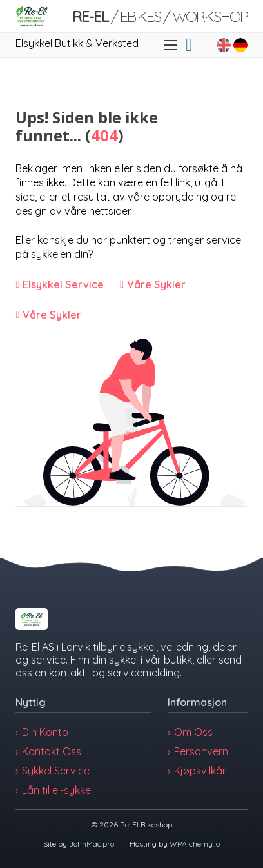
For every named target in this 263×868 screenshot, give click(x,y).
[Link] (32, 16)
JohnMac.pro (92, 844)
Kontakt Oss (52, 751)
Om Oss (193, 732)
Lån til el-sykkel (57, 790)
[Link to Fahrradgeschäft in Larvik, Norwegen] (240, 45)
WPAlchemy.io (195, 844)
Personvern (201, 751)
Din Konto (45, 732)
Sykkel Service (56, 771)
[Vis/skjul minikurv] (204, 45)
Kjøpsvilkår (200, 771)
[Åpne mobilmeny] (171, 45)
